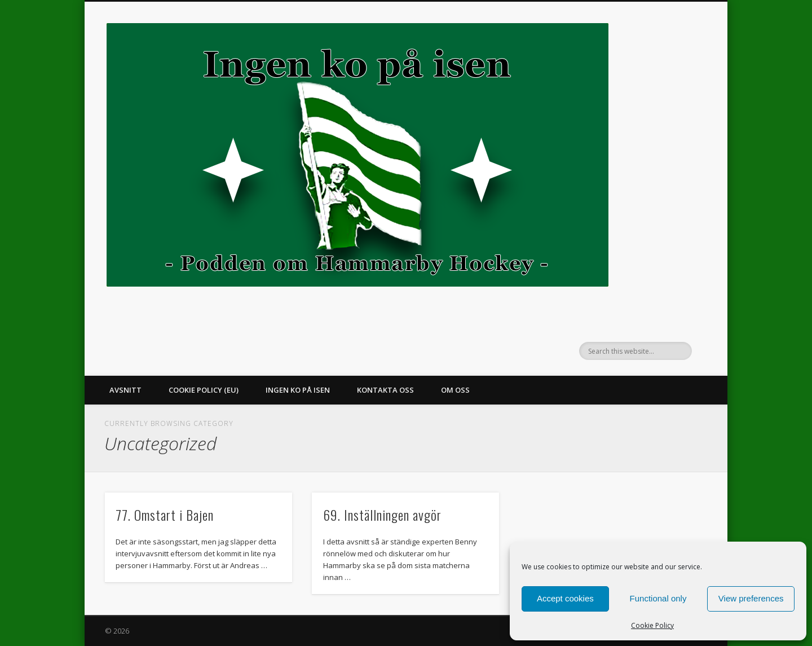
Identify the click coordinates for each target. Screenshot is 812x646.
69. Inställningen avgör (382, 515)
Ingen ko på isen (298, 390)
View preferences (751, 598)
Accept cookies (565, 598)
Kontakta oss (385, 390)
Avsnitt (125, 390)
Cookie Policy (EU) (204, 390)
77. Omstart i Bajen (165, 515)
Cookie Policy (652, 625)
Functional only (658, 598)
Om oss (455, 390)
